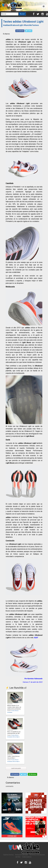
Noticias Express (16, 737)
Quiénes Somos (8, 855)
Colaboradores (27, 857)
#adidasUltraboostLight (13, 25)
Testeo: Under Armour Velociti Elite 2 (13, 757)
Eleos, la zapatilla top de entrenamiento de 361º (14, 733)
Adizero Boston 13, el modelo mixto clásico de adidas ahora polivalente (14, 707)
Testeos (13, 711)
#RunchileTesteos (31, 25)
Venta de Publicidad (21, 855)
